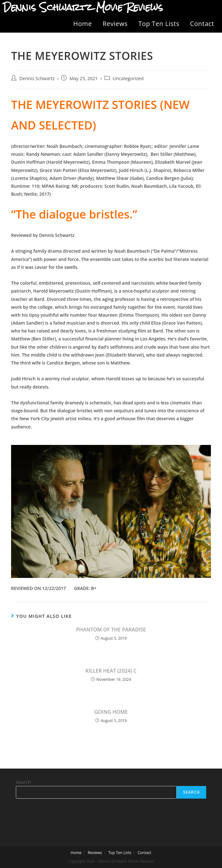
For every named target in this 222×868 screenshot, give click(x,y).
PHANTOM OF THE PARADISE (111, 630)
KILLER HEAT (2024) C (111, 671)
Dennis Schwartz (37, 78)
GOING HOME (111, 712)
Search (23, 782)
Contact (202, 24)
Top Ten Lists (159, 24)
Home (82, 24)
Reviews (115, 24)
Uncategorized (128, 78)
